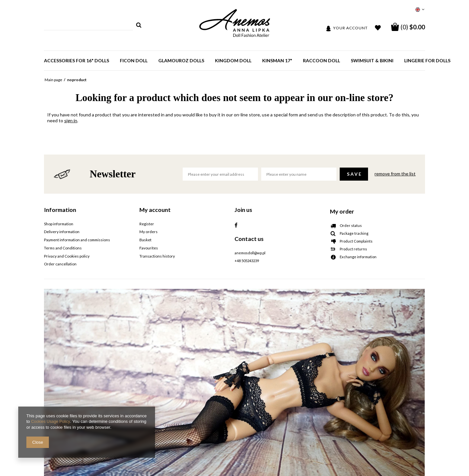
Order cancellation (60, 263)
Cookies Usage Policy (51, 422)
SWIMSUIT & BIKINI (372, 60)
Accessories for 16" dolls (77, 60)
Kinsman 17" (277, 60)
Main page (53, 80)
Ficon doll (134, 60)
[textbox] (88, 25)
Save (355, 174)
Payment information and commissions (76, 240)
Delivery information (61, 232)
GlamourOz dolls (181, 60)
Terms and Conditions (63, 247)
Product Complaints (356, 241)
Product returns (353, 249)
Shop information (58, 224)
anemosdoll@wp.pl (250, 253)
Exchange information (358, 257)
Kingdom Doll (233, 60)
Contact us (249, 239)
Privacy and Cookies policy (66, 255)
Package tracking (354, 233)
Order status (351, 226)
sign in (71, 120)
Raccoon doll (321, 60)
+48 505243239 (247, 261)
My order (342, 211)
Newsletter (113, 174)
